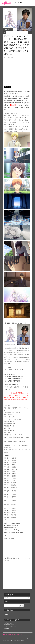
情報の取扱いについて (10, 625)
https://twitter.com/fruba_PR (11, 528)
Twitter (6, 615)
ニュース (7, 29)
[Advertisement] (17, 71)
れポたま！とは (8, 623)
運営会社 (7, 628)
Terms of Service (16, 640)
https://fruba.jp (16, 523)
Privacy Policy (6, 640)
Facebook (7, 613)
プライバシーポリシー (10, 626)
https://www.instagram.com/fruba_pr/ (14, 532)
